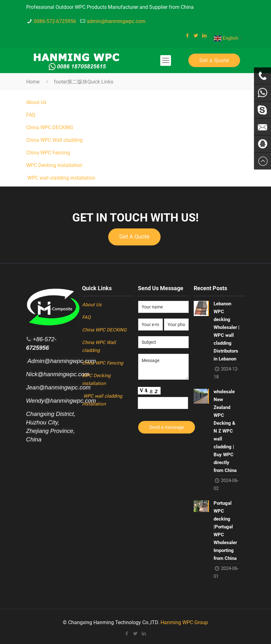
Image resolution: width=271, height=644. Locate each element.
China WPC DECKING (50, 127)
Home (33, 82)
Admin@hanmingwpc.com (61, 361)
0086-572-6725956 (55, 21)
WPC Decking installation (55, 165)
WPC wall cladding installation (61, 178)
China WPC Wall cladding (54, 140)
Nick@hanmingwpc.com (58, 374)
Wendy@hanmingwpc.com (61, 401)
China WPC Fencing (49, 153)
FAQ (31, 115)
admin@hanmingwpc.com (116, 21)
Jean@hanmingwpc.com (59, 387)
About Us (36, 102)
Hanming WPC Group (184, 622)
